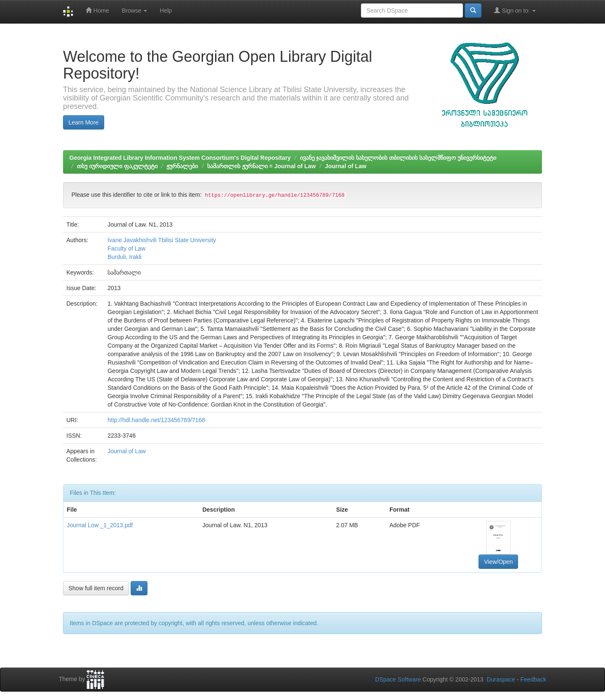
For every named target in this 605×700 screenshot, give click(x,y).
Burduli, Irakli (125, 257)
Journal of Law (346, 166)
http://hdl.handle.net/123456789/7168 (156, 420)
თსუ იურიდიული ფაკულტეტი (117, 166)
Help (166, 11)
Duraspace (501, 679)
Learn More (84, 122)
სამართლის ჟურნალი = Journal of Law (262, 166)
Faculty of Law (126, 248)
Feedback (533, 679)
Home (97, 10)
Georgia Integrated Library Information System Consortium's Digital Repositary (180, 158)
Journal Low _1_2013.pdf (100, 525)
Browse (135, 11)
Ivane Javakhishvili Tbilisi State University (162, 240)
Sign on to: (515, 10)
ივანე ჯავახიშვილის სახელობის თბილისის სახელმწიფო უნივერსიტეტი (398, 158)
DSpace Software (398, 679)
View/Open (498, 562)
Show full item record (96, 588)
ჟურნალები (182, 166)
